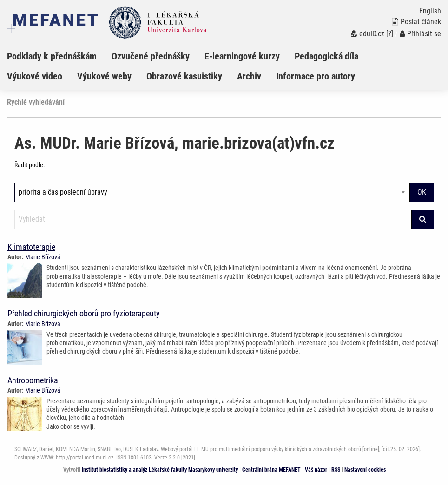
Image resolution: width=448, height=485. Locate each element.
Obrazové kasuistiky (184, 76)
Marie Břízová (43, 257)
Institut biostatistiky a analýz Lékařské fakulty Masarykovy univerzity (160, 470)
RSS (336, 470)
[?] (390, 34)
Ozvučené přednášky (151, 56)
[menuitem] (59, 56)
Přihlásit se (420, 34)
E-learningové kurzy (242, 56)
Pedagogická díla (326, 56)
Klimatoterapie (31, 247)
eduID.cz (368, 34)
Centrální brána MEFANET (271, 470)
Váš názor (316, 470)
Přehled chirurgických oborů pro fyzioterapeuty (84, 313)
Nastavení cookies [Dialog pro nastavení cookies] (365, 470)
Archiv (249, 76)
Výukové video (35, 76)
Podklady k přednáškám (52, 56)
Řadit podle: (30, 165)
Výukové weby (104, 76)
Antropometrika (33, 380)
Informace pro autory (316, 76)
